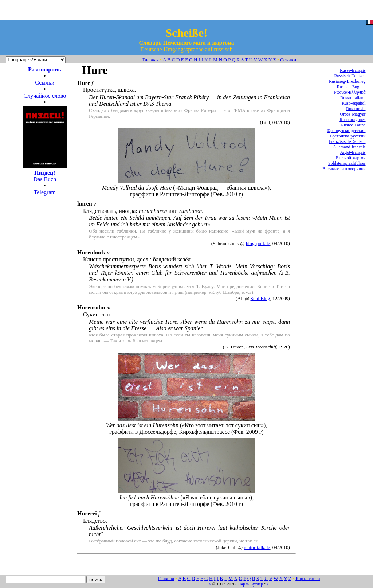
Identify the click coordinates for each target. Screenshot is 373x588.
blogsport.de (258, 243)
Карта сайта (308, 578)
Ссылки (288, 60)
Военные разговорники (344, 169)
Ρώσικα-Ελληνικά (350, 92)
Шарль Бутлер (250, 584)
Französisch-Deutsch (347, 141)
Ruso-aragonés (352, 120)
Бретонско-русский (348, 136)
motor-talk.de (257, 547)
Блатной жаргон (351, 158)
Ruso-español (354, 103)
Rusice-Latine (353, 125)
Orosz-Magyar (353, 114)
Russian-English (351, 87)
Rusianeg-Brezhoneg (347, 81)
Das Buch (45, 173)
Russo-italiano (353, 98)
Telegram (45, 192)
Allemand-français (349, 147)
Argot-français (353, 152)
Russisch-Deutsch (350, 76)
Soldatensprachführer (347, 163)
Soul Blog (260, 298)
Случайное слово (45, 96)
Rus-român (356, 109)
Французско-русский (346, 131)
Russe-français (353, 70)
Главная (151, 60)
